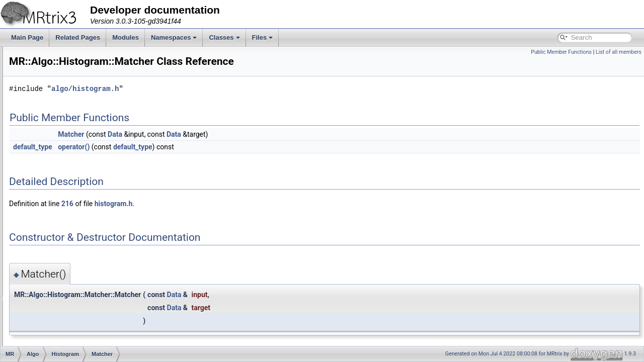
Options (68, 279)
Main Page (27, 37)
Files (263, 37)
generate (69, 234)
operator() (199, 147)
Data (64, 190)
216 (193, 204)
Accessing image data (47, 57)
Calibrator (70, 179)
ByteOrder (55, 312)
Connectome (58, 334)
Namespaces (174, 37)
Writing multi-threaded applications (63, 79)
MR (38, 135)
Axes (48, 301)
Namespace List (47, 124)
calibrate (69, 212)
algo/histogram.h (211, 89)
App (47, 290)
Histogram (63, 168)
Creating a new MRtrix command (61, 90)
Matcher (68, 201)
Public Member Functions (561, 52)
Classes (224, 37)
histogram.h (239, 204)
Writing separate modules (51, 68)
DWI (47, 345)
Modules (126, 37)
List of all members (619, 52)
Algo (47, 157)
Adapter (52, 146)
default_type (158, 147)
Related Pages (78, 37)
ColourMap (56, 323)
